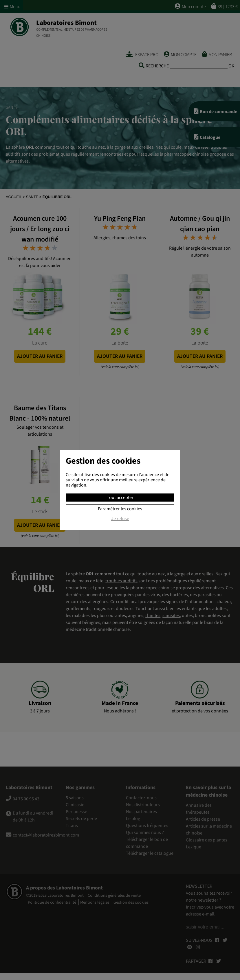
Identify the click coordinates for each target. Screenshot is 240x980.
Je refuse (120, 519)
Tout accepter (120, 498)
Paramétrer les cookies (120, 509)
